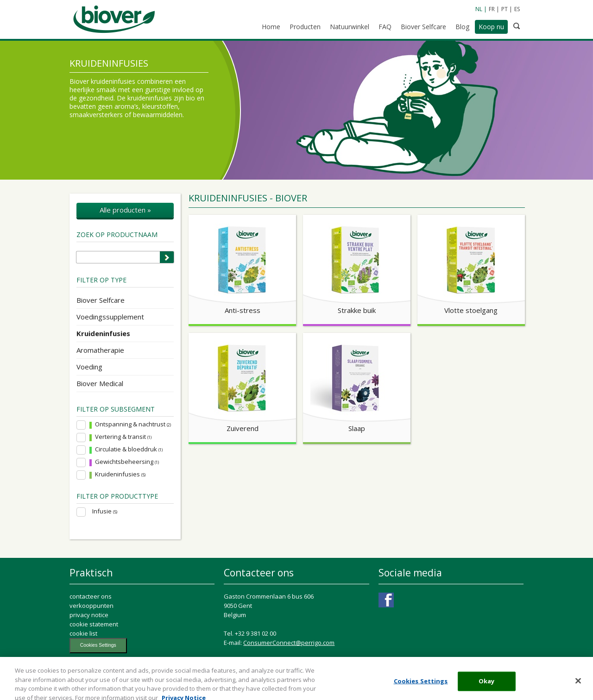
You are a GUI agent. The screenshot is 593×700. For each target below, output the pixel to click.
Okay (487, 686)
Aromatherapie (100, 350)
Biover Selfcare (101, 300)
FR (492, 9)
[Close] (578, 686)
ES (517, 9)
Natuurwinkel (350, 27)
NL (479, 9)
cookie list (83, 633)
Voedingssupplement (110, 317)
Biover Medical (100, 383)
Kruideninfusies (103, 333)
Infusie (105, 511)
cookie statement (94, 624)
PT (505, 9)
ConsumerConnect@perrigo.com (289, 643)
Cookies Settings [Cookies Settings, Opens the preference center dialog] (421, 686)
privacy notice (89, 615)
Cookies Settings (98, 645)
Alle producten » (125, 210)
